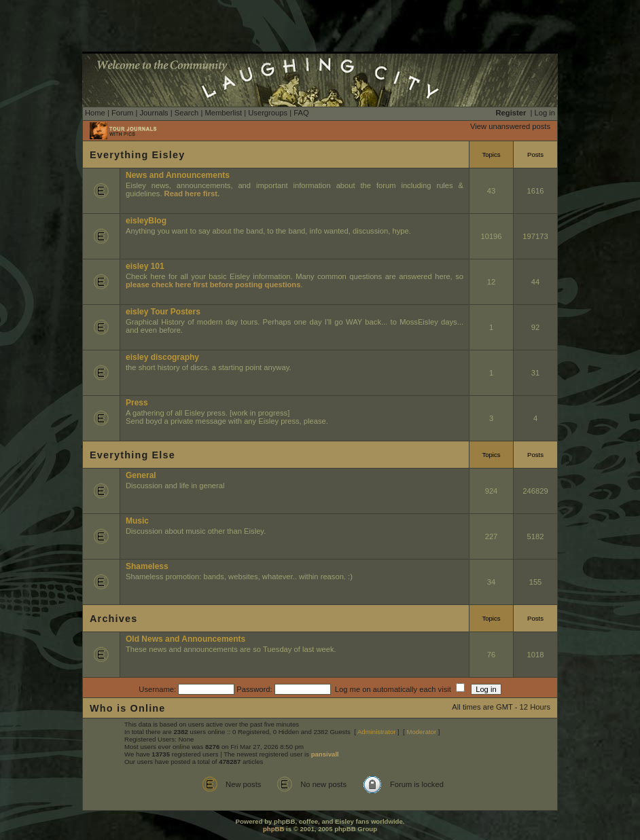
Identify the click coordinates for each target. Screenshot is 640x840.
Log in (545, 113)
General (141, 475)
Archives (113, 619)
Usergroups (268, 113)
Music (137, 521)
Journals (154, 113)
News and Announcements (178, 175)
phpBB (273, 829)
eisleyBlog (146, 221)
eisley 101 (145, 266)
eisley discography (162, 357)
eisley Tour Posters (163, 312)
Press (137, 403)
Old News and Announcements (185, 639)
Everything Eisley (137, 155)
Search (186, 113)
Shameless (147, 566)
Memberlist (223, 113)
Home (95, 113)
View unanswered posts (510, 126)
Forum (122, 113)
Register (511, 113)
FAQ (301, 113)
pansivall (325, 754)
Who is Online (128, 708)
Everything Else (132, 455)
